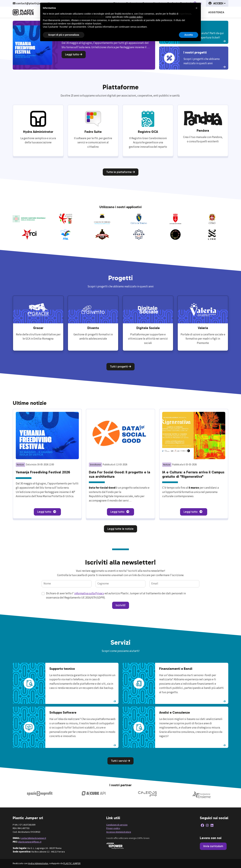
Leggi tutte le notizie (120, 529)
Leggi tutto (74, 54)
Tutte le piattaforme (121, 172)
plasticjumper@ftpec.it (30, 842)
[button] (217, 3)
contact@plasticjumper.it (33, 838)
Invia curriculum (213, 846)
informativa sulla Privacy (89, 593)
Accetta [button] (189, 35)
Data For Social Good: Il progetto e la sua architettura (119, 474)
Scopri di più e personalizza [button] (64, 35)
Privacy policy (113, 828)
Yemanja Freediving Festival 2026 (43, 472)
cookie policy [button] (136, 17)
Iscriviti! (121, 605)
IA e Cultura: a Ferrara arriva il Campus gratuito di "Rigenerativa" (193, 474)
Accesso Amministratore (119, 832)
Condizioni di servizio (117, 825)
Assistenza (216, 12)
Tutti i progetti (120, 367)
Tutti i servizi (120, 761)
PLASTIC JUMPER (72, 863)
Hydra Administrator (38, 863)
